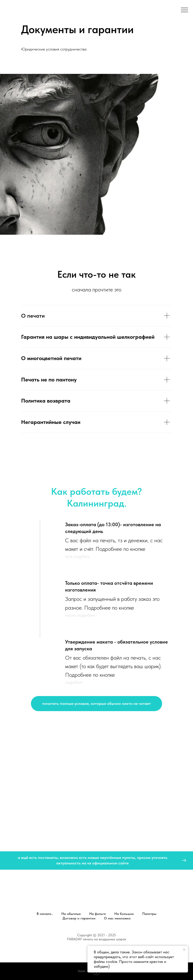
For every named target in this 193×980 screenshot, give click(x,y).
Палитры (149, 914)
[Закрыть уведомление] (184, 950)
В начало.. (45, 914)
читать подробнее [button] (80, 615)
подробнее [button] (74, 682)
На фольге (98, 914)
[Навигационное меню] (184, 10)
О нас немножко (117, 918)
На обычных (71, 914)
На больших (124, 914)
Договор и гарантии (79, 918)
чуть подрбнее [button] (77, 556)
